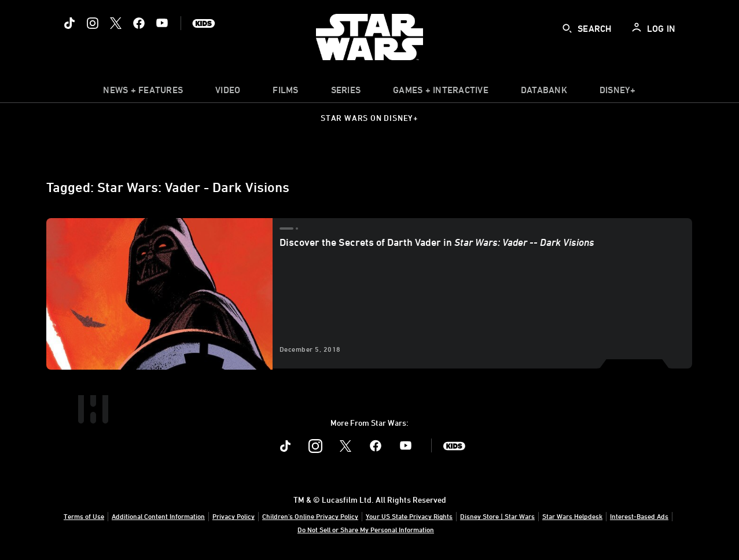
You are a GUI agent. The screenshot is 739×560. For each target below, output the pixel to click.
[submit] (567, 28)
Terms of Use (84, 516)
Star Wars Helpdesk (572, 516)
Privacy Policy (234, 516)
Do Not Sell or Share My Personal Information (366, 529)
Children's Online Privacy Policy (310, 516)
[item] (143, 93)
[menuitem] (228, 93)
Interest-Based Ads (639, 516)
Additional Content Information (158, 516)
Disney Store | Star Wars (497, 516)
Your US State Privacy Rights (409, 516)
